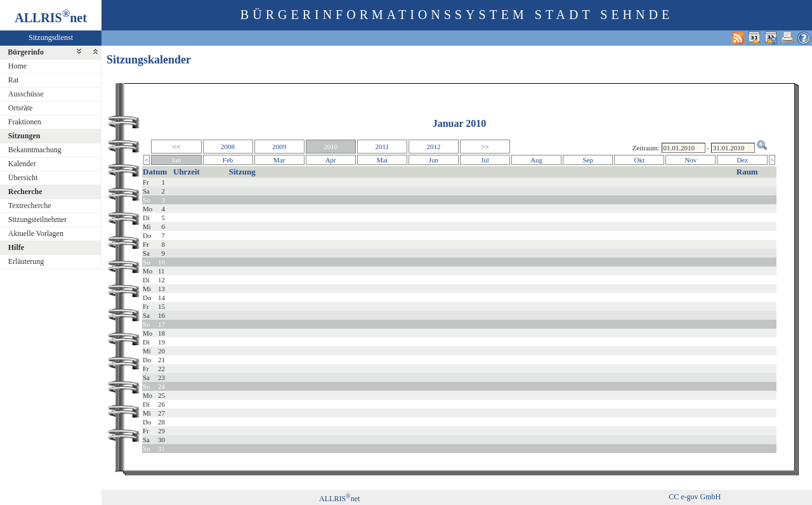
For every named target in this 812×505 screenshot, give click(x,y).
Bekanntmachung (35, 150)
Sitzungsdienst (51, 37)
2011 (383, 147)
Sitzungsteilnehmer (38, 220)
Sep (588, 160)
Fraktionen (25, 122)
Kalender (22, 164)
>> (485, 147)
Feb (228, 160)
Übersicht (23, 178)
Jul (485, 160)
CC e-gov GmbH (695, 497)
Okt (640, 160)
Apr (331, 160)
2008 (228, 147)
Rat (14, 80)
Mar (279, 160)
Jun (434, 160)
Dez (742, 160)
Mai (382, 160)
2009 (279, 147)
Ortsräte (21, 108)
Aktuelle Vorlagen (36, 233)
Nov (691, 160)
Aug (536, 160)
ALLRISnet (339, 499)
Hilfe (16, 247)
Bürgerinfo (26, 52)
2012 (433, 147)
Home (17, 66)
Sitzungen (24, 136)
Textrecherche (30, 206)
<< (176, 147)
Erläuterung (26, 261)
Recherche (25, 192)
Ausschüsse (26, 94)
